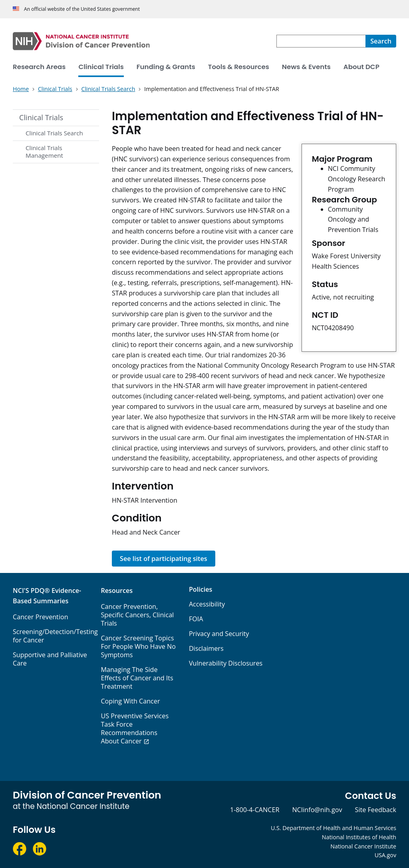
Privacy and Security (219, 634)
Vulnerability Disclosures (226, 663)
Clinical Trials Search (54, 133)
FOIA (196, 619)
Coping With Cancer (130, 701)
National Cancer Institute (363, 846)
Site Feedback (376, 810)
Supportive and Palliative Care (50, 659)
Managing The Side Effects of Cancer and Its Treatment (137, 678)
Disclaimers (206, 648)
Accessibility (207, 604)
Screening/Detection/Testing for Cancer (55, 636)
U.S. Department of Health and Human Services (334, 828)
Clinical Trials (41, 117)
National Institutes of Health (359, 837)
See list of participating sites (164, 559)
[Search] (381, 41)
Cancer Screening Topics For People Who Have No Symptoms (138, 646)
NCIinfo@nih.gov (317, 810)
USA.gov (385, 855)
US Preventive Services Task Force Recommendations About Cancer (135, 728)
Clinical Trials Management (44, 152)
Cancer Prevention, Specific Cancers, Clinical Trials (137, 615)
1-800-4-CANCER (255, 810)
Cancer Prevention (41, 617)
